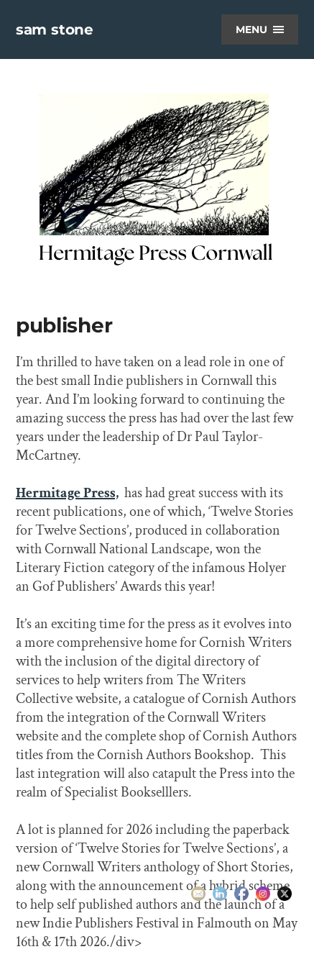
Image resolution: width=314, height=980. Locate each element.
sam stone (55, 30)
